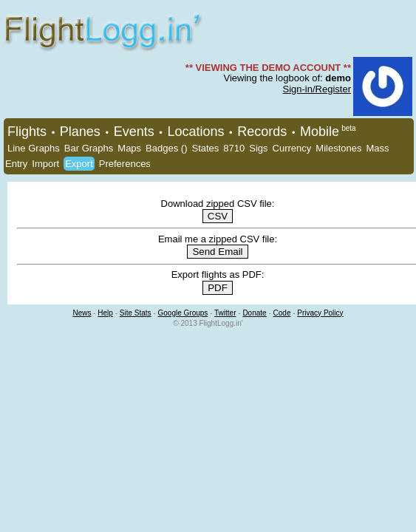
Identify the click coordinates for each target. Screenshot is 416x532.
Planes (80, 132)
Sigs (258, 148)
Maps (129, 148)
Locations (195, 132)
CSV (218, 216)
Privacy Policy (320, 313)
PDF (218, 288)
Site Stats (136, 313)
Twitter (225, 313)
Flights (27, 132)
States (205, 148)
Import (45, 164)
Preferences (125, 164)
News (82, 313)
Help (105, 313)
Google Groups (183, 313)
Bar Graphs (89, 148)
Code (282, 313)
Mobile (320, 132)
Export (79, 164)
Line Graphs (34, 148)
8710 (234, 148)
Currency (292, 148)
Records (262, 132)
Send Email (217, 252)
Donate (254, 313)
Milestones (338, 148)
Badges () (166, 148)
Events (134, 132)
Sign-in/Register (317, 89)
